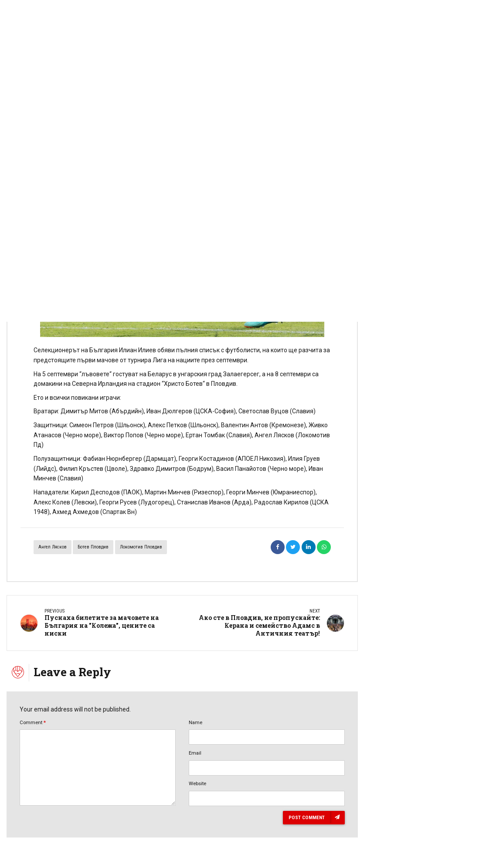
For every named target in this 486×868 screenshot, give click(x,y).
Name (195, 722)
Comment (33, 722)
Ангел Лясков (53, 547)
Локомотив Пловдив (141, 547)
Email (195, 753)
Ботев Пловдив (93, 547)
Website (197, 783)
